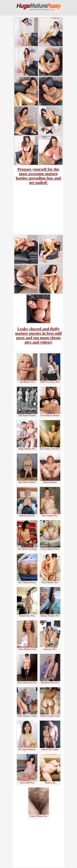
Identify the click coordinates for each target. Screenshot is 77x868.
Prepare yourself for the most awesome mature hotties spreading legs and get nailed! (38, 176)
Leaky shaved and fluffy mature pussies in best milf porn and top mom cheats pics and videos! (38, 335)
